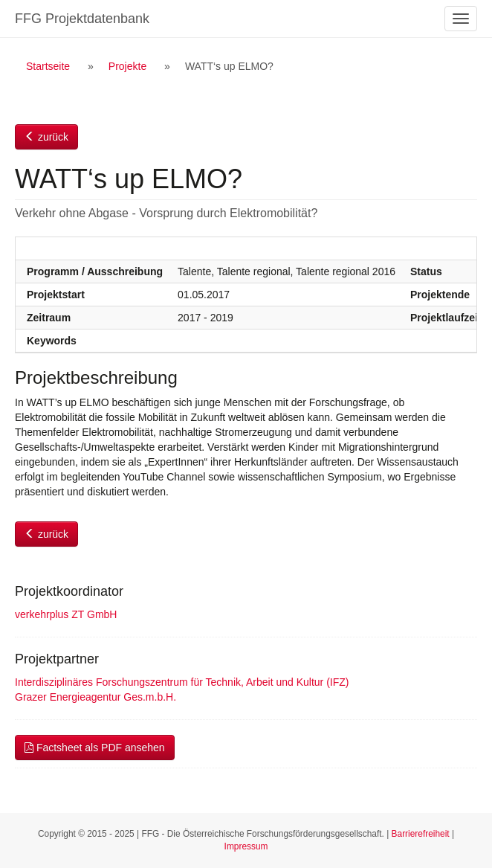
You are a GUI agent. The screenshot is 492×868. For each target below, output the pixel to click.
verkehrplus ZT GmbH (66, 614)
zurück (46, 137)
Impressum (246, 846)
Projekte (127, 66)
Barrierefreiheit (421, 834)
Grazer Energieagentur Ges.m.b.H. (96, 697)
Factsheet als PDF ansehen (95, 748)
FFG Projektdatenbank (82, 19)
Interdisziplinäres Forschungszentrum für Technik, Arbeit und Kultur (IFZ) (182, 682)
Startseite (48, 66)
